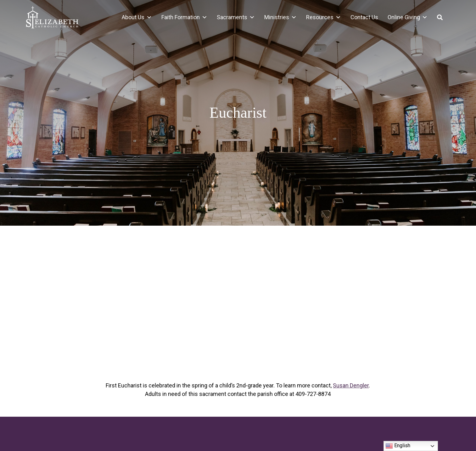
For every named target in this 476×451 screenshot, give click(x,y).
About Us (137, 17)
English (398, 446)
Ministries (280, 17)
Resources (324, 17)
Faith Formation (184, 17)
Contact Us (364, 17)
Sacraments (236, 17)
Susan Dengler (351, 385)
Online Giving (408, 17)
